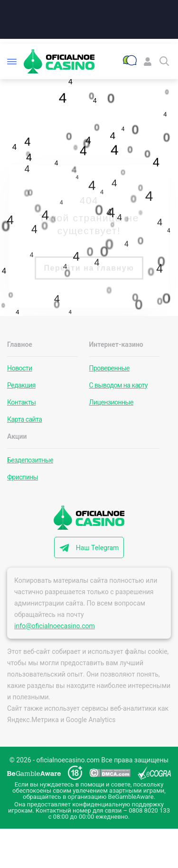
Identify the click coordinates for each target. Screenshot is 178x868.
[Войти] (148, 61)
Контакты (21, 402)
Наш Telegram (98, 548)
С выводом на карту (118, 385)
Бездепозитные (30, 460)
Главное (20, 344)
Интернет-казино (116, 344)
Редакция (21, 385)
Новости (20, 368)
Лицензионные (111, 402)
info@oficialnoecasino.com (55, 626)
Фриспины (23, 477)
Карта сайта (24, 419)
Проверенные (110, 368)
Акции (17, 436)
